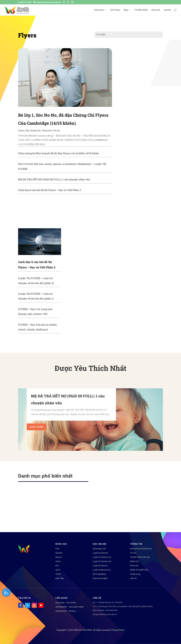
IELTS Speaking (99, 574)
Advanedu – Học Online (66, 603)
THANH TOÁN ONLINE (140, 557)
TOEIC (58, 574)
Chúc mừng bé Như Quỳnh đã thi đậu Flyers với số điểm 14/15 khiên (59, 153)
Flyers (21, 131)
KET (57, 566)
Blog (126, 10)
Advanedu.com (99, 549)
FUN (57, 549)
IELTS (58, 570)
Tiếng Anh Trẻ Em (51, 131)
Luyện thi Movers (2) (102, 570)
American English (100, 578)
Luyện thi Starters (100, 553)
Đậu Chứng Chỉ (33, 131)
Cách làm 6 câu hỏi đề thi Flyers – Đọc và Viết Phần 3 (49, 190)
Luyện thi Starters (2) (102, 557)
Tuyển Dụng (135, 574)
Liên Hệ (167, 10)
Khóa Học (99, 10)
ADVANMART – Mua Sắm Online (69, 607)
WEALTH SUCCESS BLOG (141, 549)
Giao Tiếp (60, 578)
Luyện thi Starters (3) (102, 561)
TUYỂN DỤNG (141, 10)
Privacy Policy (118, 630)
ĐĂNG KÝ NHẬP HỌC (139, 570)
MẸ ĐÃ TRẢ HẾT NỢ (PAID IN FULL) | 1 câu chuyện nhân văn (54, 179)
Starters (59, 553)
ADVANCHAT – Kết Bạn (66, 611)
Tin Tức (133, 553)
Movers (59, 557)
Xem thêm (37, 427)
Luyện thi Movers (100, 566)
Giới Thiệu (115, 10)
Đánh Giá (156, 10)
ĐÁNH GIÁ (134, 561)
